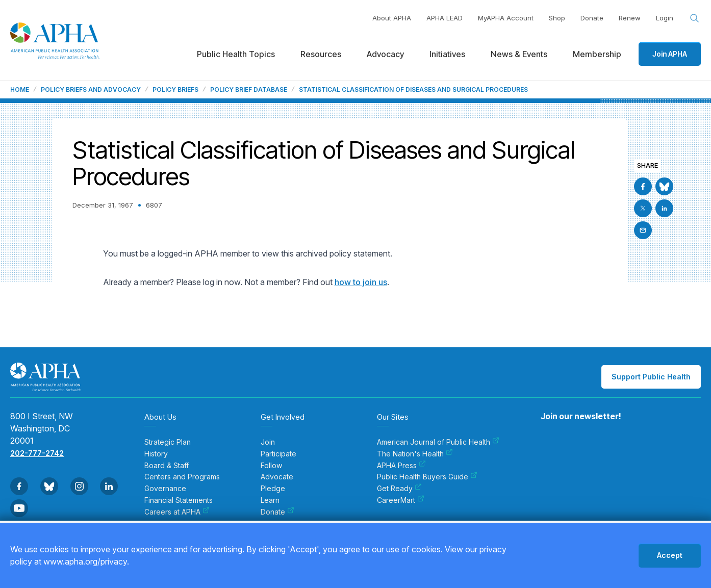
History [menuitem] (156, 454)
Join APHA (670, 54)
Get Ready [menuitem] (399, 489)
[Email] (643, 230)
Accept (670, 555)
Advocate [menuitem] (277, 477)
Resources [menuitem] (321, 54)
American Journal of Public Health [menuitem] (438, 442)
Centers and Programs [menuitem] (182, 477)
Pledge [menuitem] (273, 489)
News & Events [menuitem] (519, 54)
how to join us (361, 282)
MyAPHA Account (506, 18)
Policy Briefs (175, 90)
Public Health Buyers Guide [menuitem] (427, 477)
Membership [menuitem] (597, 54)
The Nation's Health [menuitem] (415, 454)
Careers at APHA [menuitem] (177, 512)
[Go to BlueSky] (664, 186)
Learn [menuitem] (270, 500)
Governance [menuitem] (165, 489)
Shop (557, 18)
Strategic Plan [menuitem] (168, 442)
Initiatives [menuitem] (447, 54)
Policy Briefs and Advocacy (91, 90)
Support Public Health (651, 377)
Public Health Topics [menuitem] (236, 54)
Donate (592, 18)
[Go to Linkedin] (664, 208)
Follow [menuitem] (271, 466)
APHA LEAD (445, 18)
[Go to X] (643, 208)
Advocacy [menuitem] (385, 54)
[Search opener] (695, 18)
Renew (630, 18)
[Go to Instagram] (79, 486)
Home (20, 90)
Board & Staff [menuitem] (167, 466)
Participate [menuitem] (278, 454)
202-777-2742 (37, 453)
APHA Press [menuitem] (401, 466)
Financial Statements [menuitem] (179, 500)
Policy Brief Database (249, 90)
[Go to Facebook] (643, 186)
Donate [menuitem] (277, 512)
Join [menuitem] (268, 442)
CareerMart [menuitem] (401, 500)
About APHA (392, 18)
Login (665, 18)
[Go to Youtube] (19, 508)
